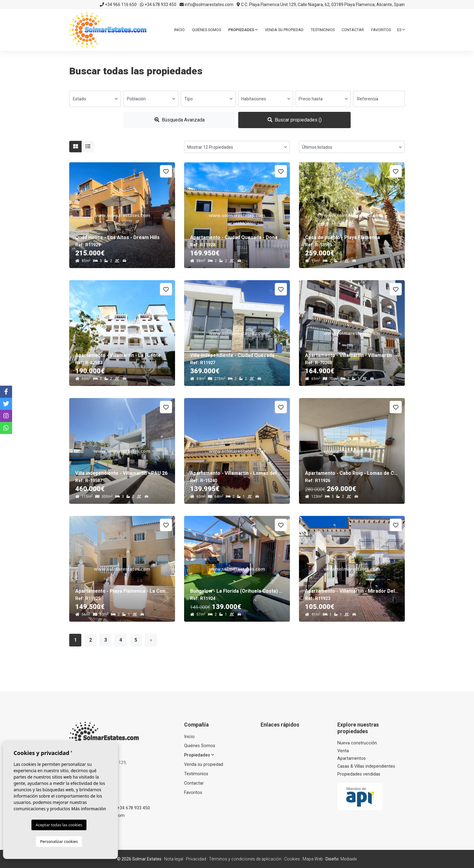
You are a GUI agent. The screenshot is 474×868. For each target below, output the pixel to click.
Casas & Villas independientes (366, 766)
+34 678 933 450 (158, 5)
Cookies (292, 859)
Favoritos (381, 30)
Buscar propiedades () (295, 120)
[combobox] (95, 99)
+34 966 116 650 (118, 5)
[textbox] (95, 99)
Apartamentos (352, 758)
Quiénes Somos (206, 30)
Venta (343, 751)
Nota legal (174, 859)
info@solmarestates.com (206, 5)
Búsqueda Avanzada (180, 120)
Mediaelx (349, 859)
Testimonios (323, 30)
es (401, 30)
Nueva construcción (357, 743)
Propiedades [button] (243, 30)
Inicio (179, 30)
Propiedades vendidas (359, 774)
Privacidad (196, 859)
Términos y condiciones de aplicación (245, 859)
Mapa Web (313, 859)
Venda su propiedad (284, 30)
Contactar (353, 30)
